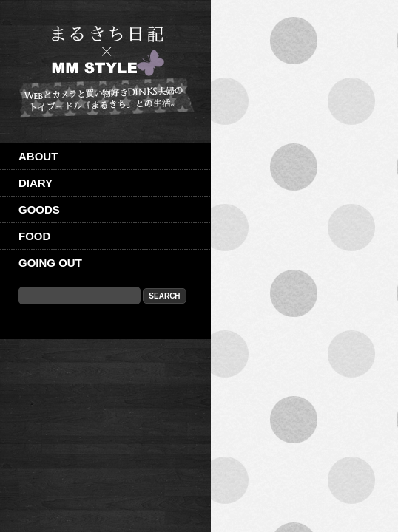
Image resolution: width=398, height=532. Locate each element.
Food (34, 236)
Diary (36, 183)
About (38, 156)
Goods (39, 209)
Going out (50, 263)
